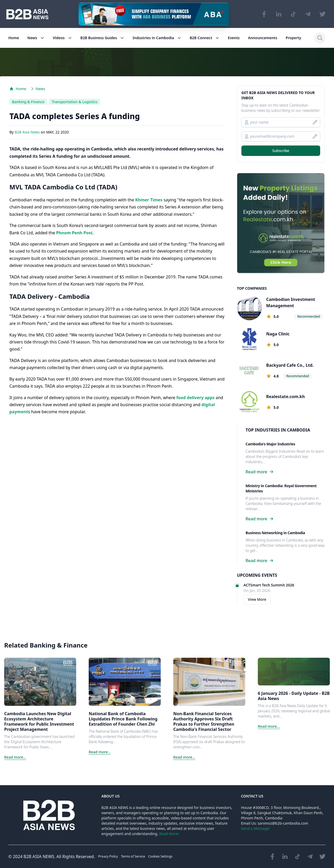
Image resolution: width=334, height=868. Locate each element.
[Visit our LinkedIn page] (279, 14)
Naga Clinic (278, 334)
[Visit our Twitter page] (323, 14)
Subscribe (281, 151)
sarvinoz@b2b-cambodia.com (283, 823)
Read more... (15, 757)
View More (257, 599)
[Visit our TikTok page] (293, 14)
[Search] (320, 38)
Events (234, 38)
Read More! (169, 834)
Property (293, 38)
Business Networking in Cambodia (275, 533)
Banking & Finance (28, 102)
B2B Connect (205, 38)
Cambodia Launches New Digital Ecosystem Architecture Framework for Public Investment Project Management (39, 721)
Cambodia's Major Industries (270, 444)
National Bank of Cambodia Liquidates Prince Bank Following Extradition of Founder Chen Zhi (123, 719)
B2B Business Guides (102, 38)
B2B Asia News (28, 132)
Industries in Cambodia (157, 38)
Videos (62, 38)
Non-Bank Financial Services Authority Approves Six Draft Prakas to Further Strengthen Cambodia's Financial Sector (204, 721)
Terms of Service (133, 856)
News (36, 38)
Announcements (263, 38)
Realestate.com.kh (285, 397)
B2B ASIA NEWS (39, 857)
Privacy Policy (108, 856)
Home (14, 38)
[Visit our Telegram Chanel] (308, 14)
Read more (260, 472)
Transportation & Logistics (74, 102)
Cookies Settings (160, 856)
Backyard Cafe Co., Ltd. (290, 365)
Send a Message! (255, 828)
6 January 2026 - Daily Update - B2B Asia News (294, 696)
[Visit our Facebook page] (264, 14)
